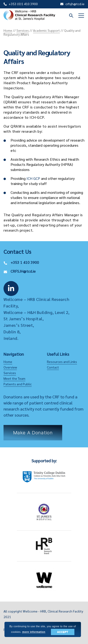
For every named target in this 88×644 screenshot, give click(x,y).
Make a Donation (33, 433)
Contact (53, 367)
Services (10, 373)
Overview (10, 367)
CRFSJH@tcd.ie (23, 271)
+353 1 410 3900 (25, 262)
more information (34, 632)
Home (8, 362)
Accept (63, 632)
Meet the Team (14, 378)
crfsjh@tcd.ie (75, 4)
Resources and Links (62, 362)
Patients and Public (18, 384)
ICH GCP (33, 178)
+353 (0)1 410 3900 (23, 4)
